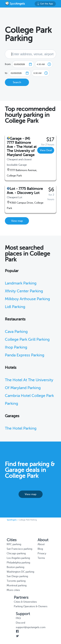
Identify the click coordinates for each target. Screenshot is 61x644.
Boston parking (15, 567)
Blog (40, 549)
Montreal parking (17, 585)
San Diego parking (17, 576)
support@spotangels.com (31, 627)
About (41, 544)
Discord (20, 623)
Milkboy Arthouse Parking (27, 299)
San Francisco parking (19, 549)
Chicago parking (16, 553)
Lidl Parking (15, 307)
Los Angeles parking (18, 558)
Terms (41, 558)
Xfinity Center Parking (24, 291)
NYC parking (14, 544)
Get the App (45, 4)
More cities (13, 590)
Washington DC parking (20, 572)
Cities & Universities (25, 602)
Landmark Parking (21, 283)
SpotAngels (12, 520)
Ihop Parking (16, 347)
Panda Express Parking (25, 355)
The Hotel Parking (21, 428)
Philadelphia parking (18, 563)
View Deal (46, 150)
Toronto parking (16, 581)
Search (17, 82)
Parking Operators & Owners (31, 606)
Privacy (42, 553)
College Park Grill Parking (27, 339)
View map (17, 221)
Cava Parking (16, 332)
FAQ (18, 618)
